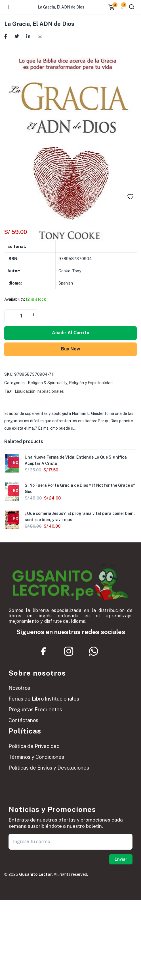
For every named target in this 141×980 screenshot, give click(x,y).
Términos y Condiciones (36, 757)
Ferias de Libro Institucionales (44, 699)
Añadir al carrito (71, 333)
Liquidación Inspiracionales (39, 391)
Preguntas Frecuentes (35, 710)
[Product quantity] (21, 316)
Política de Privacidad (34, 746)
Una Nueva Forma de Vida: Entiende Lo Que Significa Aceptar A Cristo (76, 460)
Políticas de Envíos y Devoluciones (49, 768)
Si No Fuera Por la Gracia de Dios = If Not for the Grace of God (80, 488)
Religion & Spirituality (48, 383)
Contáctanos (23, 720)
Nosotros (19, 688)
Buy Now (71, 349)
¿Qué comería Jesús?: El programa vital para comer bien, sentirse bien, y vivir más (80, 517)
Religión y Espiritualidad (91, 383)
